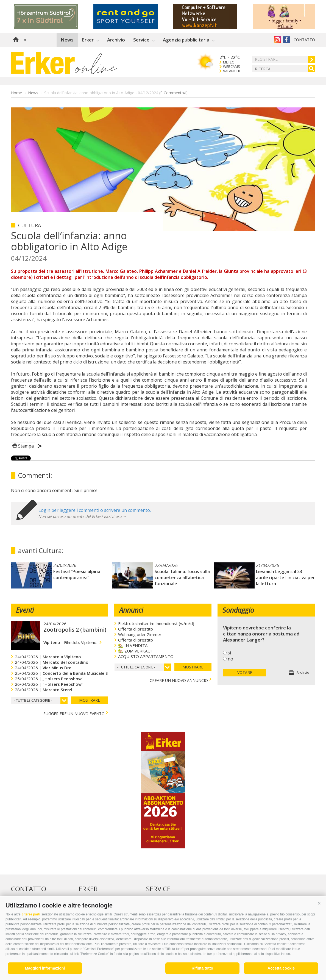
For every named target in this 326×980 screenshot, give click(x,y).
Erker (88, 40)
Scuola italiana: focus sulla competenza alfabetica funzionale (182, 578)
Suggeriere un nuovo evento (74, 713)
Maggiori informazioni (45, 968)
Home (16, 40)
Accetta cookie (281, 968)
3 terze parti (31, 914)
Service (141, 40)
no (230, 659)
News (67, 40)
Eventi (25, 610)
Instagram (277, 40)
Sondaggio (238, 610)
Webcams (232, 67)
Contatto (304, 40)
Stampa (26, 446)
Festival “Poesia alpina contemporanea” (77, 574)
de (25, 40)
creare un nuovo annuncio (179, 680)
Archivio (116, 40)
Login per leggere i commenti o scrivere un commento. (95, 510)
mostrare (90, 700)
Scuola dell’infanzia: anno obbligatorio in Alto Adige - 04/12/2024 (116, 93)
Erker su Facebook (286, 40)
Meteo (229, 62)
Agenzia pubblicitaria (186, 40)
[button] (319, 903)
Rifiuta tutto (203, 968)
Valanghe (232, 71)
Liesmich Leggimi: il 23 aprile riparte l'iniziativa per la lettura (285, 578)
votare (245, 672)
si (229, 653)
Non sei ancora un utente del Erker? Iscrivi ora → (83, 516)
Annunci (131, 610)
